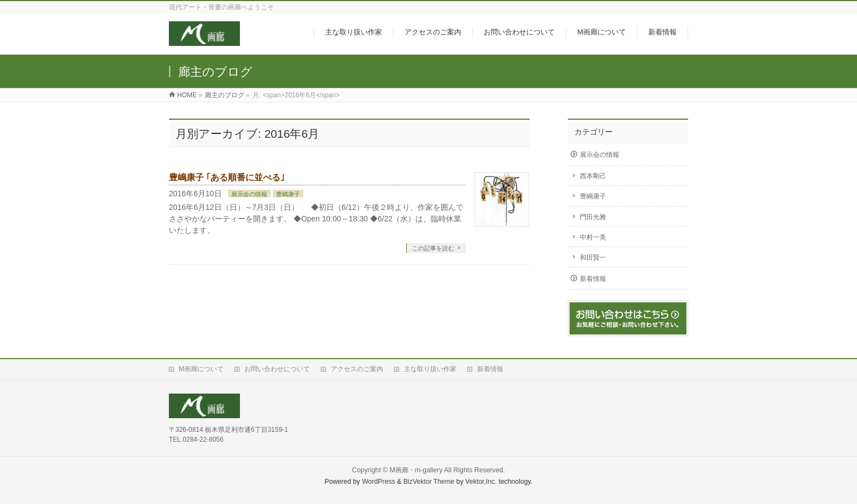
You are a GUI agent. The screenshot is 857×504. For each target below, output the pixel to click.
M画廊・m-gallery (416, 470)
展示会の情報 (249, 194)
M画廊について (201, 369)
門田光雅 (593, 217)
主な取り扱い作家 (430, 369)
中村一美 (593, 237)
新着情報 (593, 279)
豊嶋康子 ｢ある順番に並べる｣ (227, 177)
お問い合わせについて (277, 369)
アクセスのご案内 (357, 369)
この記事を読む (433, 248)
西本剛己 (593, 176)
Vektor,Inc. (481, 482)
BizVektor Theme (429, 482)
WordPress (378, 482)
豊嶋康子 (288, 194)
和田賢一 (593, 257)
